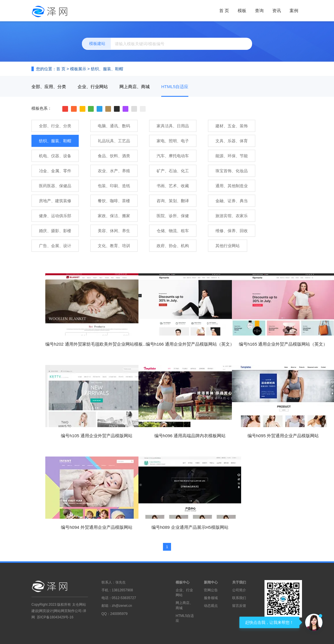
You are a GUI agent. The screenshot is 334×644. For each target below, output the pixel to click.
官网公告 (211, 590)
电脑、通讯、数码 (114, 126)
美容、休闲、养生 (114, 231)
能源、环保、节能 (232, 156)
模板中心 (183, 582)
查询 (259, 11)
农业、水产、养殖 (114, 171)
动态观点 (211, 606)
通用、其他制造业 (232, 186)
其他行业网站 (228, 246)
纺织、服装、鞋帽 (107, 69)
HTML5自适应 (175, 87)
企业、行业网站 (93, 87)
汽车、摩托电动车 (173, 156)
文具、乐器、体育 (232, 141)
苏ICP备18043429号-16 (55, 617)
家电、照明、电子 (173, 141)
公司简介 (239, 590)
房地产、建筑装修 (55, 201)
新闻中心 (211, 582)
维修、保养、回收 (232, 231)
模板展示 (78, 69)
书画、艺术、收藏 (173, 186)
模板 (242, 11)
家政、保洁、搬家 (114, 216)
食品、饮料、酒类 (114, 156)
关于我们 (239, 582)
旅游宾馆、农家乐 (232, 216)
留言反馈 (239, 606)
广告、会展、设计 (55, 246)
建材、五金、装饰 (232, 126)
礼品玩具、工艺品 (114, 141)
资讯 (277, 11)
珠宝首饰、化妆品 (232, 171)
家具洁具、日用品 (173, 126)
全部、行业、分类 (55, 126)
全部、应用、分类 (49, 87)
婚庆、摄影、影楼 (55, 231)
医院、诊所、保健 (173, 216)
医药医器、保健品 (55, 186)
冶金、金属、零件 (55, 171)
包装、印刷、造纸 (114, 186)
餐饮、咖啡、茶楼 (114, 201)
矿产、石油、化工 (173, 171)
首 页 (224, 11)
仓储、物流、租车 (173, 231)
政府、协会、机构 (173, 246)
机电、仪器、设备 (55, 156)
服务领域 (211, 598)
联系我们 (239, 598)
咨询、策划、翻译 (173, 201)
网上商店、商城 (135, 87)
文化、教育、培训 (114, 246)
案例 (294, 11)
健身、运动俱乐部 (55, 216)
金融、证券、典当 (232, 201)
